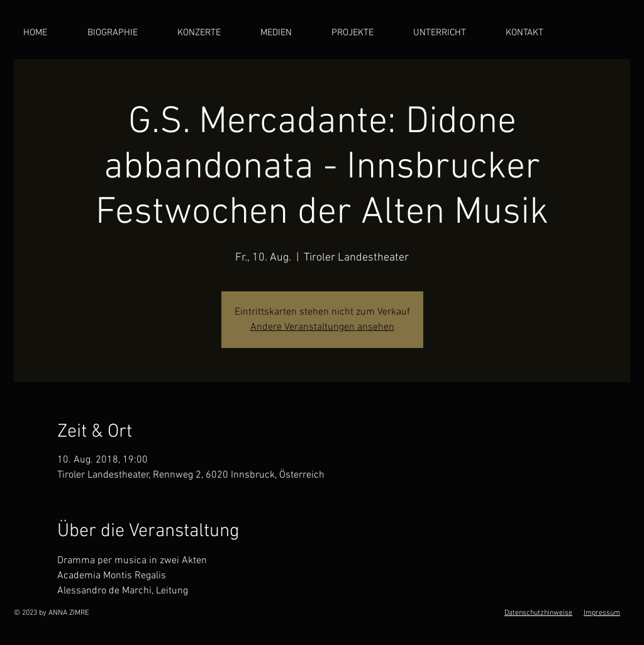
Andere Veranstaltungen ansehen (322, 327)
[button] (286, 33)
